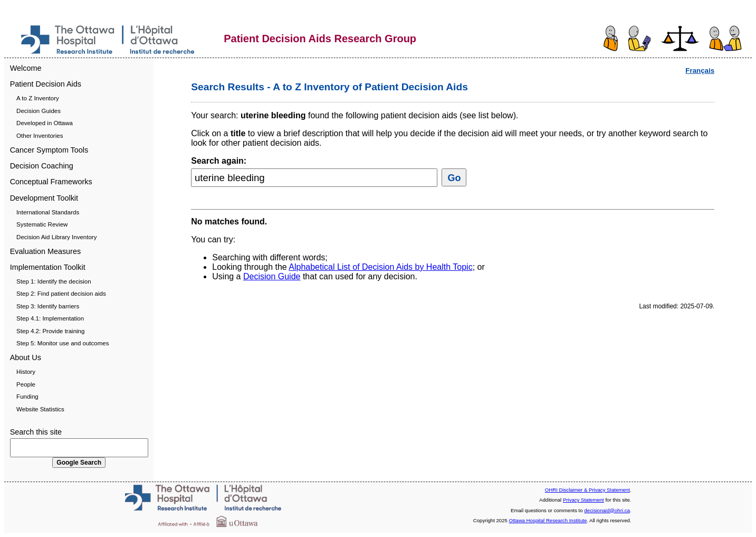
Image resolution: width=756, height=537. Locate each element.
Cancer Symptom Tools (49, 150)
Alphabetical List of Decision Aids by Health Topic (380, 267)
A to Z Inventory (38, 98)
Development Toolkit (44, 198)
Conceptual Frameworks (51, 182)
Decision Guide (272, 276)
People (26, 384)
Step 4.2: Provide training (50, 331)
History (26, 372)
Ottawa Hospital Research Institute (548, 520)
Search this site (36, 432)
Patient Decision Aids (46, 84)
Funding (27, 397)
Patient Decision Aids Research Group (320, 39)
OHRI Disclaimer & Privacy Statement (587, 490)
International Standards (48, 212)
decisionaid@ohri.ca (607, 510)
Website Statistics (40, 409)
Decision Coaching (42, 166)
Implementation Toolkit (48, 267)
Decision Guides (39, 111)
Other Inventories (40, 136)
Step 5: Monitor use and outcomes (63, 343)
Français (700, 70)
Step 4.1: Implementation (50, 318)
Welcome (26, 68)
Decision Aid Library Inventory (56, 237)
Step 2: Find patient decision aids (61, 294)
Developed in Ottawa (45, 123)
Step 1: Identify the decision (54, 281)
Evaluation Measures (45, 251)
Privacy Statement (583, 500)
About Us (26, 357)
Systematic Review (42, 224)
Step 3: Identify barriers (48, 306)
